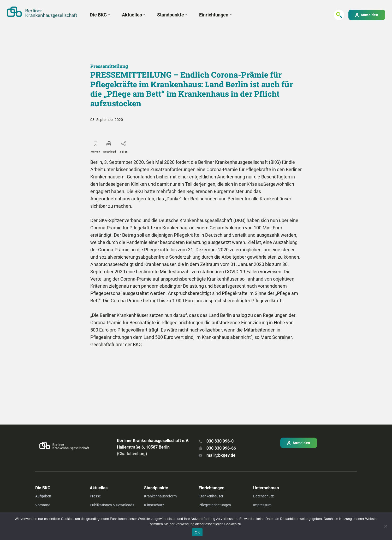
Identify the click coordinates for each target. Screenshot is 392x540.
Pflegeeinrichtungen (215, 505)
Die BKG (98, 15)
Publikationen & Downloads (112, 505)
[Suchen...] (339, 15)
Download (110, 146)
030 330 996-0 (220, 441)
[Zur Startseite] (42, 12)
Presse (95, 496)
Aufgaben (43, 496)
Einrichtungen (214, 15)
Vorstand (43, 505)
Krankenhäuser (211, 496)
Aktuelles (132, 15)
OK (197, 532)
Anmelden (369, 15)
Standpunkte (171, 15)
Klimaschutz (154, 505)
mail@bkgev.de (221, 455)
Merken (96, 146)
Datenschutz (263, 496)
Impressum (262, 505)
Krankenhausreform (160, 496)
